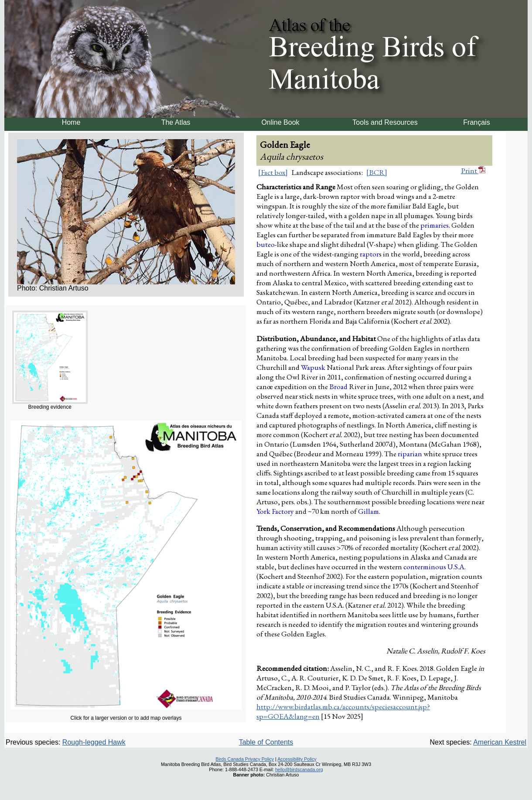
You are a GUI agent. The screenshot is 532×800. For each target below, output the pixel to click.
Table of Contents (266, 742)
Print (473, 171)
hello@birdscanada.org (299, 769)
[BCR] (377, 172)
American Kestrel (500, 742)
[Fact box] (273, 172)
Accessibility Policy (297, 759)
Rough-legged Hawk (94, 742)
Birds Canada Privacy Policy (245, 759)
